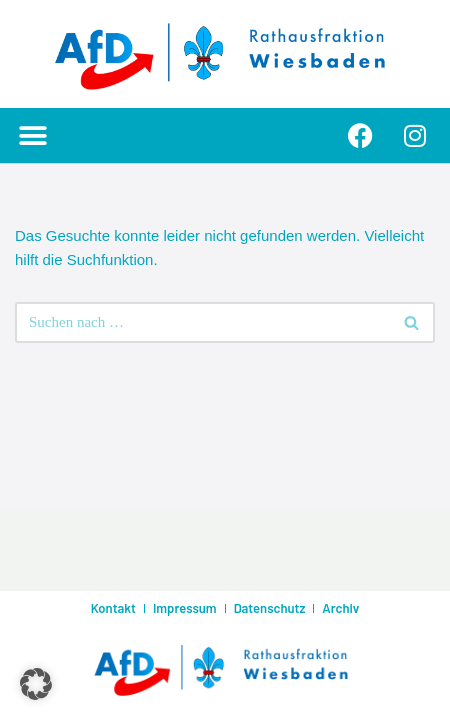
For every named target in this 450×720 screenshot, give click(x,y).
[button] (32, 135)
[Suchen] (202, 322)
